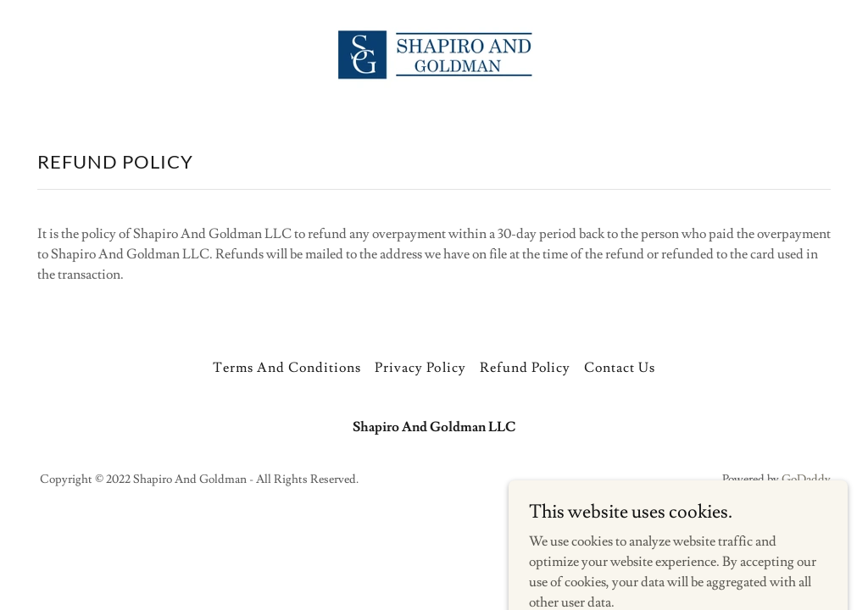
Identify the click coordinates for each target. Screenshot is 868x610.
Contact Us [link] (620, 368)
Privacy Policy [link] (420, 368)
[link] (434, 54)
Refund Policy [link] (525, 368)
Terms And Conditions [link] (287, 368)
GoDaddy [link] (806, 480)
